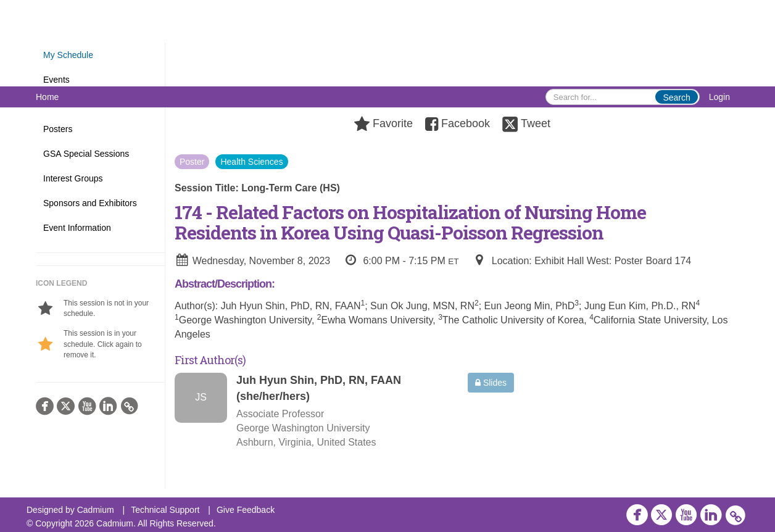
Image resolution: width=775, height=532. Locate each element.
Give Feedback (246, 510)
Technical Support (165, 510)
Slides (491, 383)
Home (47, 97)
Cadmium (96, 510)
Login (719, 97)
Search (676, 98)
